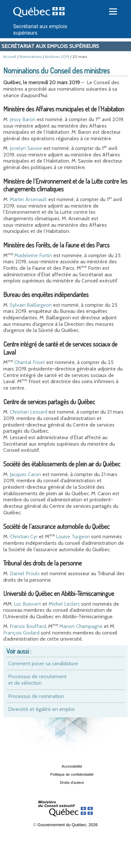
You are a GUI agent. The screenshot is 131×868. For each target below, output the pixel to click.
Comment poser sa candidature (43, 663)
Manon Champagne (81, 626)
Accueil (10, 57)
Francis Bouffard (28, 626)
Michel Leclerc (64, 604)
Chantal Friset (30, 362)
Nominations (31, 57)
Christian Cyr (24, 537)
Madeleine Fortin (33, 255)
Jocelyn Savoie (26, 148)
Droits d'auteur (72, 782)
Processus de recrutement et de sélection (37, 680)
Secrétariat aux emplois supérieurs (50, 46)
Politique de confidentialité (72, 774)
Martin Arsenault (28, 199)
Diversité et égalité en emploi (41, 709)
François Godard (21, 633)
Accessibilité (72, 766)
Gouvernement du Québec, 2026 (68, 825)
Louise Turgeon (73, 537)
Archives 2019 (57, 57)
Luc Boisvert (27, 604)
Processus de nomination (36, 696)
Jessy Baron (23, 119)
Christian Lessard (28, 412)
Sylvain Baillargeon (31, 305)
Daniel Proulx (25, 573)
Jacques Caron (25, 474)
